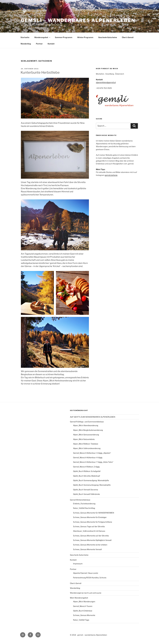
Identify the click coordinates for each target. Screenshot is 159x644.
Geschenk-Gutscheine (108, 37)
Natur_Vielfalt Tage (81, 620)
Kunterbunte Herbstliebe (40, 72)
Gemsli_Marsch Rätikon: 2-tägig (86, 467)
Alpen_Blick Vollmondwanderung (87, 448)
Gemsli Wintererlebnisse (80, 500)
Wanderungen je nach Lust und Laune (86, 593)
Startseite (25, 37)
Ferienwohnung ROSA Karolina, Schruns (90, 578)
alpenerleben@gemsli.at (106, 82)
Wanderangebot (42, 37)
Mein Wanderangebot (79, 598)
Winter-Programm (85, 37)
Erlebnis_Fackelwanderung (84, 504)
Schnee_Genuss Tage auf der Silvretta (89, 526)
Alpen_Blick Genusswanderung (86, 435)
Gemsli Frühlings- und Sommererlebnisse (87, 422)
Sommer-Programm (64, 37)
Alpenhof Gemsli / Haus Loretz (86, 573)
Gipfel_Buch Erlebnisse (83, 611)
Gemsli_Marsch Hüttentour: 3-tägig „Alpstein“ (92, 453)
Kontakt (51, 44)
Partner (39, 44)
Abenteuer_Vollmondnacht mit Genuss (89, 531)
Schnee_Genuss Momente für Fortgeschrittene (93, 522)
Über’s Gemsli (128, 37)
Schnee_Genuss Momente (84, 615)
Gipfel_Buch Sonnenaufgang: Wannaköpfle (91, 480)
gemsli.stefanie (111, 175)
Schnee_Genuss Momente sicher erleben (90, 545)
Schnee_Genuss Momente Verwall (87, 549)
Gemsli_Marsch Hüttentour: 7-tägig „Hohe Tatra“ (93, 462)
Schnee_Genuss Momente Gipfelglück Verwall (92, 540)
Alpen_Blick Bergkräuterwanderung (88, 430)
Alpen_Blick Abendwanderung (86, 425)
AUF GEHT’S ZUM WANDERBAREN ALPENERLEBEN (93, 417)
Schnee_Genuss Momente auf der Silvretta (91, 536)
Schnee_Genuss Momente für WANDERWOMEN (94, 513)
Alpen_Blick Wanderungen (84, 601)
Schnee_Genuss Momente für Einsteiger (90, 517)
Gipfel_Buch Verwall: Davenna (86, 490)
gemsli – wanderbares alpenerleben (78, 20)
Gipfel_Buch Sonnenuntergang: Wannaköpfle (92, 485)
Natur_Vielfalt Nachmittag (84, 508)
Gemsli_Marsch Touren (83, 606)
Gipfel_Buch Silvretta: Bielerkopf (87, 476)
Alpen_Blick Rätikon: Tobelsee (86, 444)
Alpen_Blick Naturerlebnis (84, 439)
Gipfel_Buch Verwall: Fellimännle (86, 494)
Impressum (78, 564)
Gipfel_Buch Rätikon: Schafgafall (87, 471)
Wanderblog (26, 44)
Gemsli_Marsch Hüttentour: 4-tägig (88, 457)
